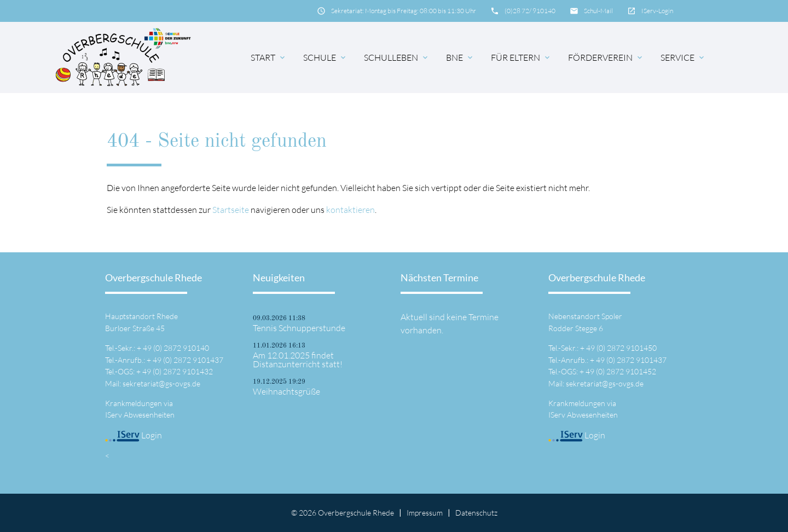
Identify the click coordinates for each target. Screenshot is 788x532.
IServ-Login (657, 11)
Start (269, 57)
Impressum (425, 513)
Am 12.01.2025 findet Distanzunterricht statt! (298, 360)
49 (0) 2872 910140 (176, 348)
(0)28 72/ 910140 (530, 11)
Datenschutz (476, 513)
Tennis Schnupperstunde (299, 328)
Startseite (231, 210)
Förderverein (606, 57)
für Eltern (521, 57)
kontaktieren (350, 210)
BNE (460, 57)
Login (134, 435)
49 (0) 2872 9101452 (621, 371)
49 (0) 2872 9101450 (621, 348)
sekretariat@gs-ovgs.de (161, 383)
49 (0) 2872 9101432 (178, 371)
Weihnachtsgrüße (286, 391)
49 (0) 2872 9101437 (188, 360)
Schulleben (397, 57)
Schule (325, 57)
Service (683, 57)
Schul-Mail (598, 11)
